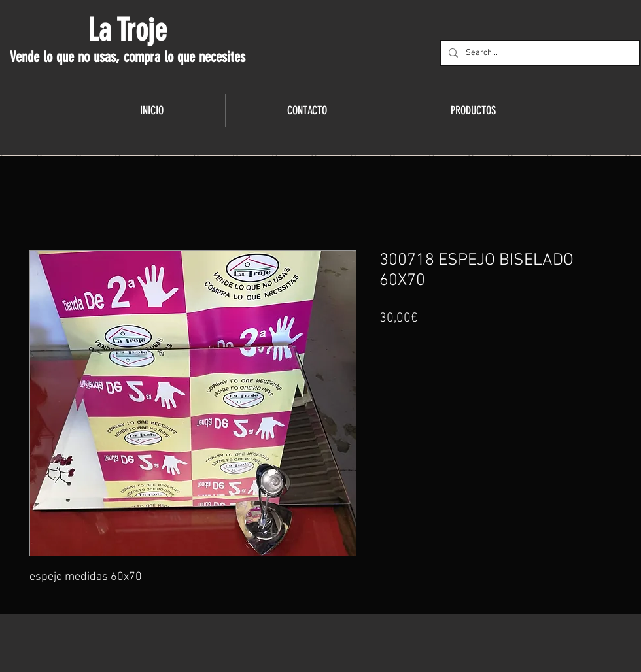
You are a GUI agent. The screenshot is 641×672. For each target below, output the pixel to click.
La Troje (127, 30)
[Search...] (539, 53)
